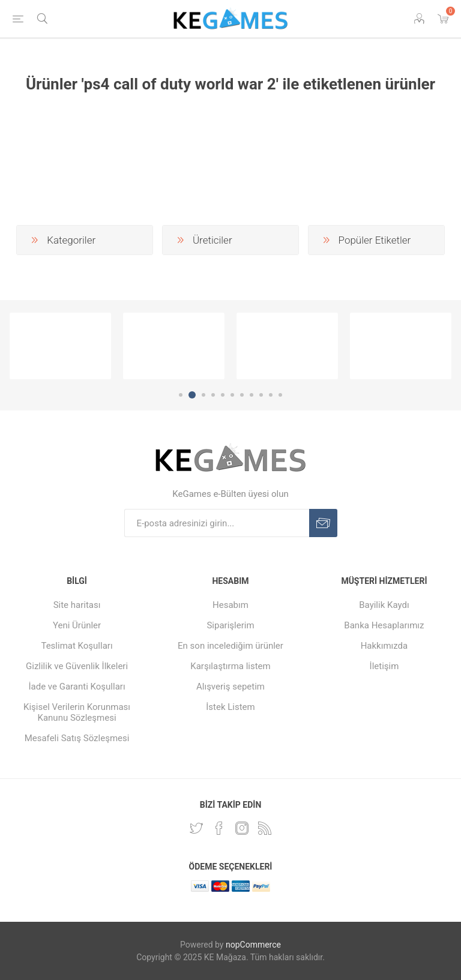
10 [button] (271, 395)
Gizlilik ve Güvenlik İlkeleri (77, 666)
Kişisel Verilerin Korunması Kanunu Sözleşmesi (77, 712)
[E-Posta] (217, 523)
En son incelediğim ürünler (230, 646)
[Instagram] (242, 828)
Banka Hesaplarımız (384, 625)
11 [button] (280, 395)
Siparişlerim (230, 625)
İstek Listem (230, 707)
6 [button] (232, 395)
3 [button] (203, 395)
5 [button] (223, 395)
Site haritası (77, 605)
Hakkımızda (384, 646)
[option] (60, 346)
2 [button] (192, 395)
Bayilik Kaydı (384, 605)
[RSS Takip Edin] (265, 828)
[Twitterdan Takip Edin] (196, 828)
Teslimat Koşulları (77, 646)
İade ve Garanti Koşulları (77, 687)
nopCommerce (253, 945)
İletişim (384, 666)
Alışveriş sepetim (230, 687)
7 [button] (242, 395)
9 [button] (261, 395)
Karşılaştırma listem (230, 666)
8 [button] (252, 395)
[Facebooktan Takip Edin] (219, 828)
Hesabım (230, 605)
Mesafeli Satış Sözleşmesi (77, 738)
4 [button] (213, 395)
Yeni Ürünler (77, 625)
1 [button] (181, 395)
